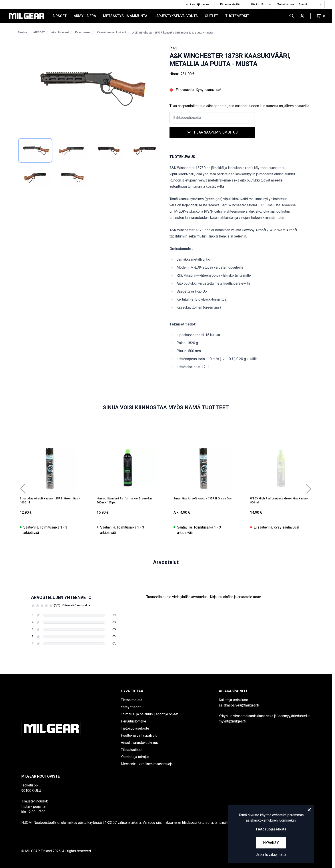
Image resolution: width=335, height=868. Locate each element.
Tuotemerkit (237, 16)
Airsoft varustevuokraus (139, 743)
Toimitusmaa (286, 4)
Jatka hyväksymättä (271, 855)
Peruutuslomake (134, 721)
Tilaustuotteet (132, 750)
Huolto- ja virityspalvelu (139, 735)
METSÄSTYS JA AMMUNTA (125, 16)
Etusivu (22, 32)
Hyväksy (271, 843)
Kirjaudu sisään (230, 4)
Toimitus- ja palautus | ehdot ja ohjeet (150, 714)
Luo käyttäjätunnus (197, 4)
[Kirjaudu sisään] (302, 16)
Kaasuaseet (83, 32)
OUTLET (211, 16)
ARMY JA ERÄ (85, 16)
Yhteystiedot (131, 707)
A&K (173, 48)
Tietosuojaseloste (135, 728)
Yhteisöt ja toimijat (135, 757)
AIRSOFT (60, 16)
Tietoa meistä (132, 700)
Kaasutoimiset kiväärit (111, 32)
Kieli (254, 4)
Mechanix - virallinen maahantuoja (147, 764)
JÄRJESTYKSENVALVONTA (176, 16)
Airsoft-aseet (60, 32)
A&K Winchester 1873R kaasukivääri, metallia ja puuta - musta (172, 33)
